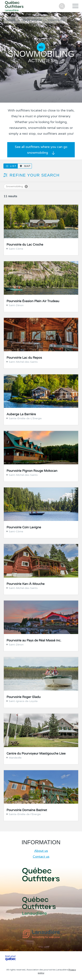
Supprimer (26, 187)
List (13, 166)
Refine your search (35, 175)
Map (27, 166)
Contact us (41, 857)
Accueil (11, 20)
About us (41, 851)
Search (62, 6)
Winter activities (32, 20)
